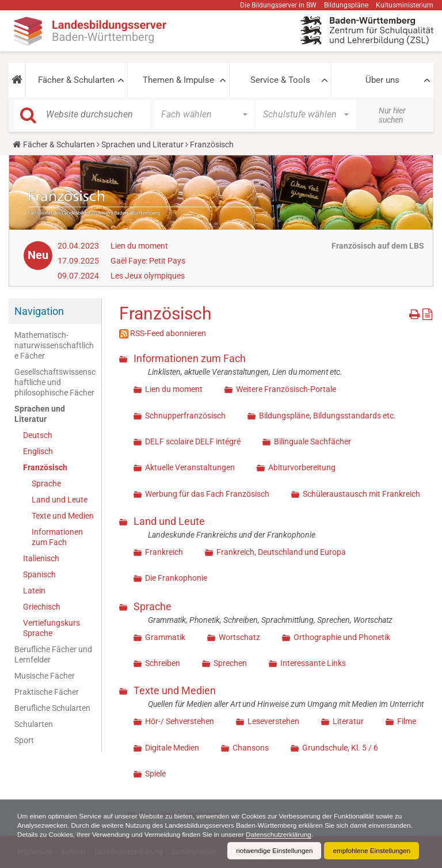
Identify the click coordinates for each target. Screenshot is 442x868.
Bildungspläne (346, 5)
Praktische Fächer (47, 692)
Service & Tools (280, 80)
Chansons (251, 748)
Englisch (38, 451)
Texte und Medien (63, 516)
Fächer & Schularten (76, 80)
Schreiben (163, 663)
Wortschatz (239, 637)
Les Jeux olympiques (148, 276)
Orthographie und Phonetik (342, 637)
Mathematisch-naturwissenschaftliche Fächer (54, 345)
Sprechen (230, 663)
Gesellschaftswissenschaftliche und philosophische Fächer (55, 382)
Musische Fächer (45, 676)
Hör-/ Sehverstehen (180, 721)
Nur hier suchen (392, 115)
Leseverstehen (273, 721)
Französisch (45, 467)
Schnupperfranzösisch (185, 416)
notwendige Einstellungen (271, 851)
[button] (17, 80)
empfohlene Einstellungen (371, 851)
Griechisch (42, 607)
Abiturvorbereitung (302, 467)
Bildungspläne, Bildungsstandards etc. (327, 416)
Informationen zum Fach (57, 537)
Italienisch (41, 558)
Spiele (155, 774)
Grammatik (165, 637)
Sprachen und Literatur (142, 144)
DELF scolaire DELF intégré (193, 441)
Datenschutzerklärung (333, 835)
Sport (24, 740)
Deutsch (38, 435)
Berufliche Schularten (52, 708)
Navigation (39, 311)
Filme (407, 721)
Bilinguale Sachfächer (313, 441)
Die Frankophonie (176, 578)
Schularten (34, 724)
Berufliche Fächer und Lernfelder (53, 654)
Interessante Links (313, 663)
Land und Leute (60, 500)
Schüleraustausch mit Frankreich (361, 494)
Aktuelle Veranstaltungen (190, 467)
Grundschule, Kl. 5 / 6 (340, 748)
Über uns (382, 80)
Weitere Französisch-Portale (286, 389)
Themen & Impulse (178, 80)
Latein (34, 591)
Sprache (46, 484)
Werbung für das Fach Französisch (207, 494)
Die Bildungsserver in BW (278, 5)
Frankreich (164, 552)
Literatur (348, 721)
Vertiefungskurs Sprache (52, 628)
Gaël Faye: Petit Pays (148, 261)
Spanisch (39, 574)
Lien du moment (139, 246)
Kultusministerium (405, 5)
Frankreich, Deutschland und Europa (281, 552)
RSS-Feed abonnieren (168, 333)
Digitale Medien (172, 748)
